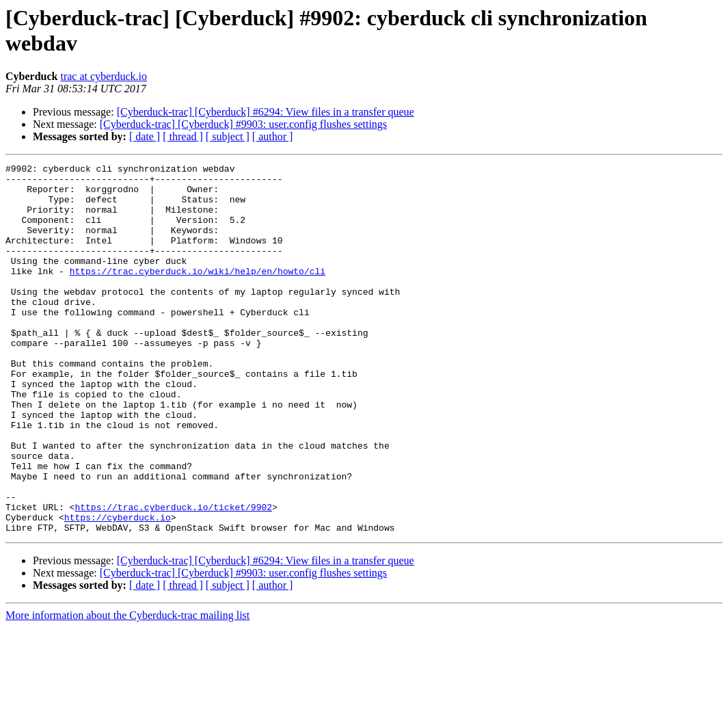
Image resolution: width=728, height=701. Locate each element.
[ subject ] (228, 136)
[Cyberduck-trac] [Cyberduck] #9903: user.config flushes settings (243, 124)
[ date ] (145, 136)
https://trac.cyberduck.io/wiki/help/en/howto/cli (198, 293)
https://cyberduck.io (118, 589)
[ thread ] (183, 136)
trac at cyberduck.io (104, 76)
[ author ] (273, 136)
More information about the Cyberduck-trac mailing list (127, 689)
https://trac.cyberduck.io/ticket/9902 (173, 577)
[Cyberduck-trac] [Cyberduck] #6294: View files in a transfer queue (266, 112)
